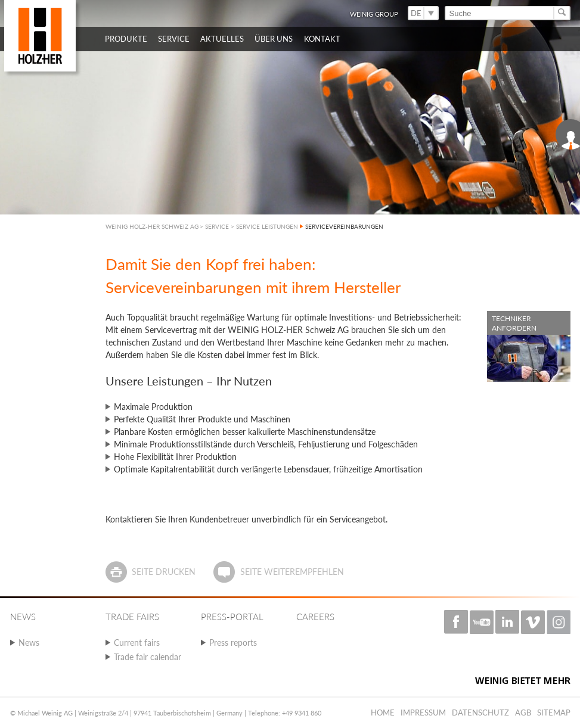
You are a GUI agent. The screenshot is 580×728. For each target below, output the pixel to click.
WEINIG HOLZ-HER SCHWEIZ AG (152, 226)
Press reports (233, 643)
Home (383, 713)
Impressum (423, 713)
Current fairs (137, 643)
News (29, 643)
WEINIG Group (374, 14)
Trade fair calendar (148, 657)
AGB (523, 713)
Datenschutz (480, 713)
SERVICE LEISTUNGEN (267, 226)
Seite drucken (164, 572)
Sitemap (554, 713)
